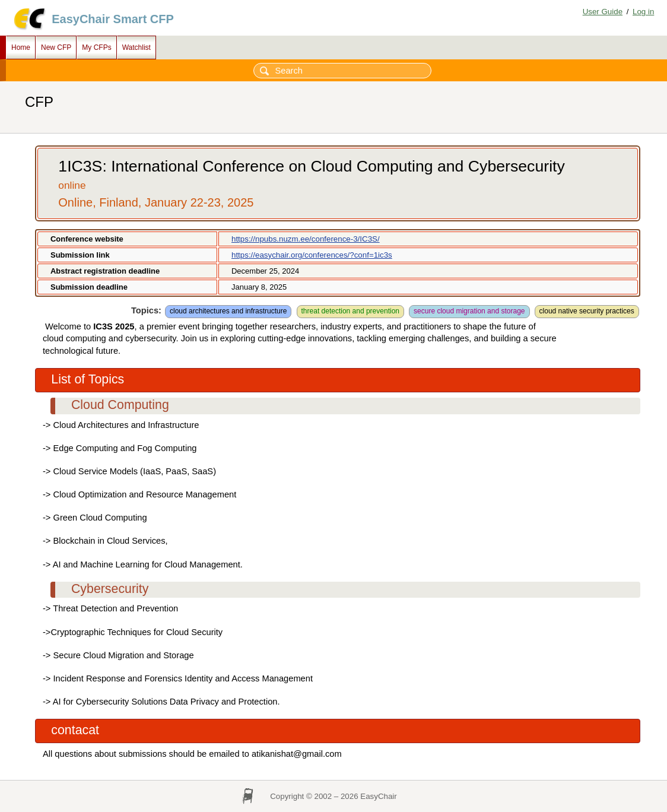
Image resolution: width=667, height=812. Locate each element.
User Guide (603, 12)
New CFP (56, 47)
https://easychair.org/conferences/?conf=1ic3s (312, 255)
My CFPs (96, 47)
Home (21, 47)
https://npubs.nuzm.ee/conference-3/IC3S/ (306, 239)
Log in (643, 12)
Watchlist (136, 47)
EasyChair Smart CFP (113, 19)
